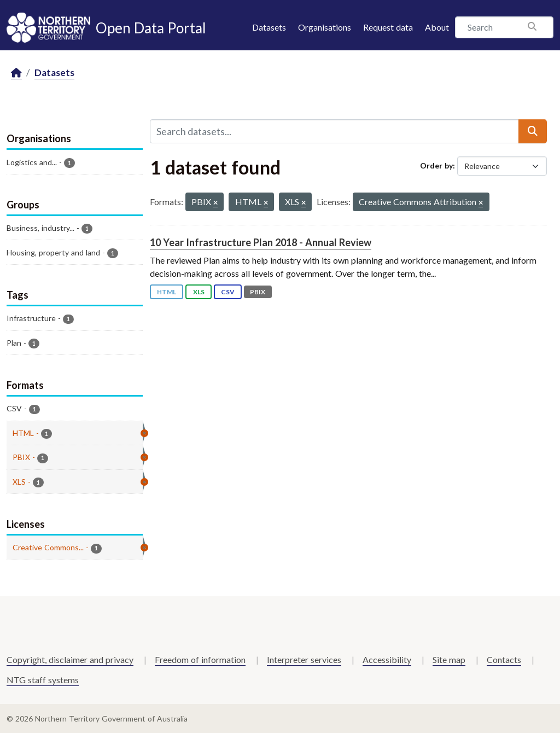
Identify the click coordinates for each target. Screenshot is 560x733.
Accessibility (387, 659)
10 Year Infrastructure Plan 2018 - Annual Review (261, 242)
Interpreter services (304, 659)
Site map (449, 659)
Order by (436, 165)
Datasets (269, 27)
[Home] (16, 73)
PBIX (258, 292)
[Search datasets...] (334, 131)
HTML (167, 292)
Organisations (325, 27)
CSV (228, 292)
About (437, 27)
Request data (388, 27)
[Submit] (533, 131)
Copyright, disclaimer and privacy (70, 659)
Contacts (504, 659)
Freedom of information (200, 659)
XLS (199, 292)
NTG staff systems (43, 680)
